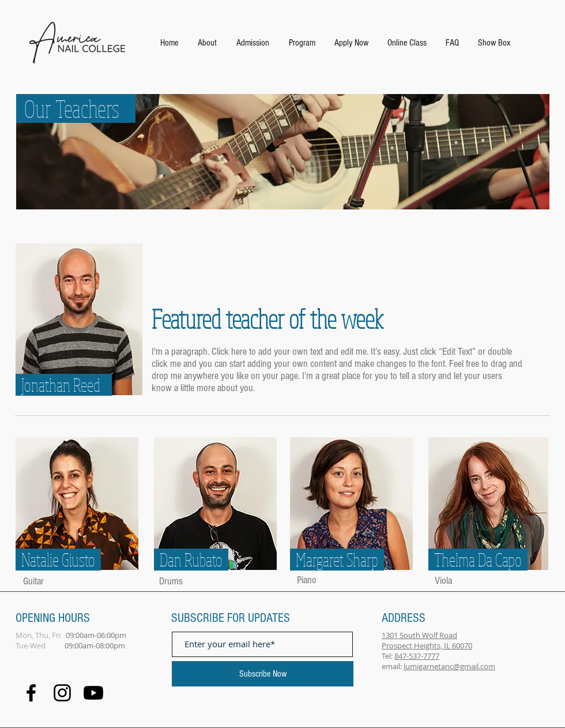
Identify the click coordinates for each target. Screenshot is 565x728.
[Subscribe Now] (263, 674)
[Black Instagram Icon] (62, 693)
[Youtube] (93, 693)
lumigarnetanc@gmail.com (449, 666)
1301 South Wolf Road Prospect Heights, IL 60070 (427, 640)
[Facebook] (31, 693)
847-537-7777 (417, 656)
